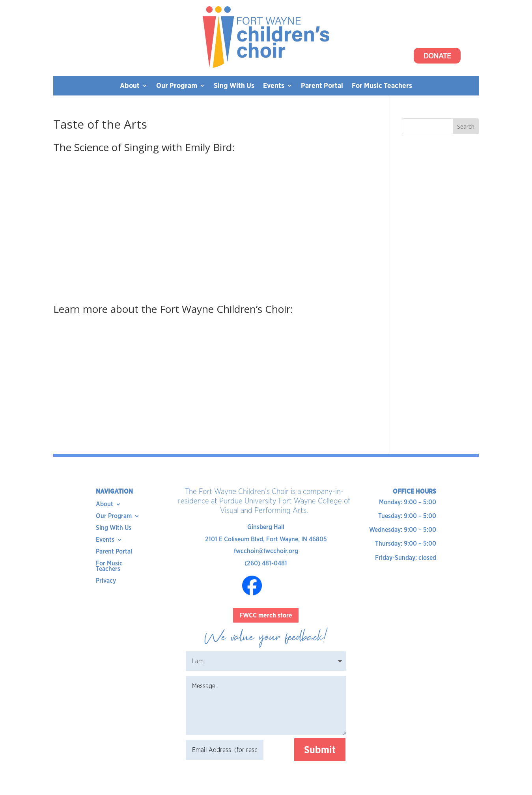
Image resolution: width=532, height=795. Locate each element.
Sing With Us (234, 86)
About (130, 86)
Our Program (177, 86)
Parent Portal (322, 86)
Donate (437, 56)
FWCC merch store (266, 615)
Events (274, 86)
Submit (320, 750)
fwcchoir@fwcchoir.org (266, 551)
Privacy (106, 581)
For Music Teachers (382, 86)
